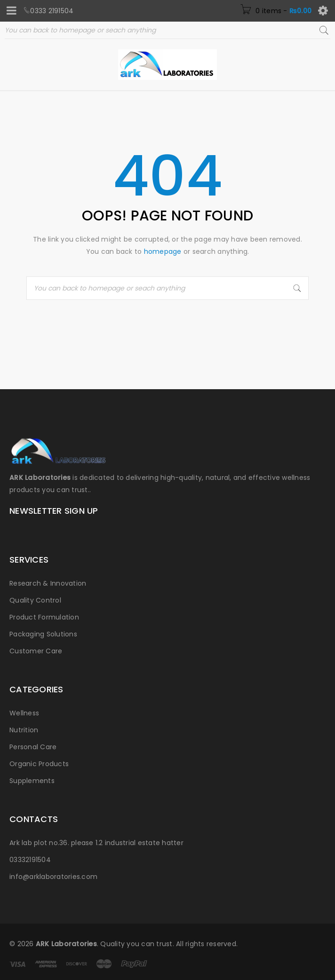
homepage (163, 251)
